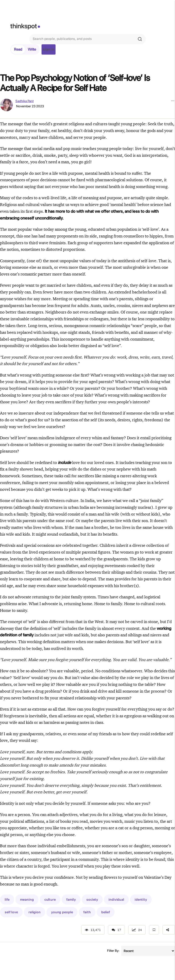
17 (116, 930)
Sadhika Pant (24, 101)
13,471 (93, 930)
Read (18, 49)
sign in (49, 49)
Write (32, 49)
